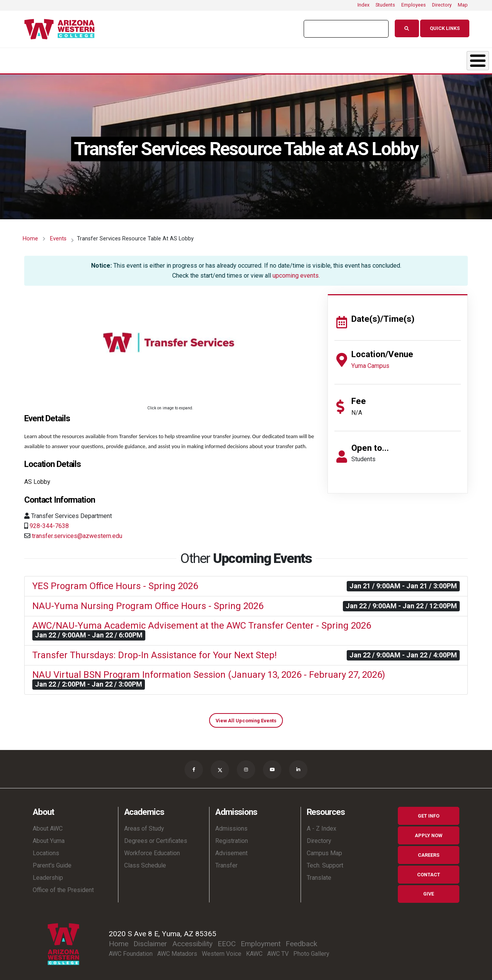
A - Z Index (322, 825)
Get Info (429, 812)
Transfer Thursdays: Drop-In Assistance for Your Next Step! (155, 651)
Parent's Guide (52, 862)
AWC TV (278, 950)
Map (463, 5)
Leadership (48, 874)
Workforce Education (152, 849)
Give (429, 890)
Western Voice (222, 950)
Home (30, 235)
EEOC (227, 940)
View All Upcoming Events (246, 717)
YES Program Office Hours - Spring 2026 (115, 582)
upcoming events (296, 272)
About (21, 59)
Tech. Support (325, 862)
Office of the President (63, 886)
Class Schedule (145, 862)
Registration (232, 837)
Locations (46, 849)
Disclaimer (150, 940)
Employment (261, 940)
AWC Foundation (131, 950)
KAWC (254, 950)
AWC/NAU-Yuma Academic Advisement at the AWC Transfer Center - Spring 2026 (202, 622)
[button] (170, 343)
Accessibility (192, 940)
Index (363, 5)
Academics (92, 59)
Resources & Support (348, 59)
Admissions (171, 59)
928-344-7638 (49, 522)
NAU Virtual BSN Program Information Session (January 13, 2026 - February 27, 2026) (209, 671)
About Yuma (49, 837)
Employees (414, 5)
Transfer (226, 862)
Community (442, 59)
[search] (342, 29)
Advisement (231, 849)
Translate (319, 874)
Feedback (301, 940)
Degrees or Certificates (156, 837)
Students (385, 5)
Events (58, 235)
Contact (429, 871)
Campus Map (324, 849)
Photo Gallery (311, 950)
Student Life (253, 59)
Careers (429, 851)
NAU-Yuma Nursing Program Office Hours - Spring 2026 (148, 602)
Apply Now (429, 832)
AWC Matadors (177, 950)
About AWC (48, 825)
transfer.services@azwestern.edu (77, 532)
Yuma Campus (370, 362)
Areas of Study (144, 825)
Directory (442, 5)
